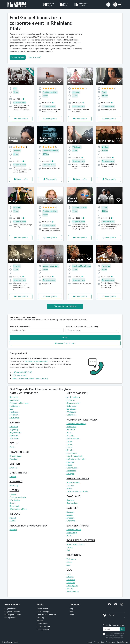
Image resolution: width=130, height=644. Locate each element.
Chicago (70, 577)
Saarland (70, 500)
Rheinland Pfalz (73, 483)
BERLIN (14, 443)
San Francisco (73, 591)
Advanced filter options (65, 343)
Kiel (68, 550)
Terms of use (110, 642)
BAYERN (15, 423)
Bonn (69, 433)
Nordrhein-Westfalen (76, 424)
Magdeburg (72, 533)
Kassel (13, 503)
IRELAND (15, 514)
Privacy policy (99, 642)
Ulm (11, 409)
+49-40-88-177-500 (22, 372)
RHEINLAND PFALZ (78, 479)
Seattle (70, 589)
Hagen (69, 441)
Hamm (69, 444)
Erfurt (69, 562)
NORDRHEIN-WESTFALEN (82, 420)
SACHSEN (73, 508)
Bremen (13, 468)
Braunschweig (73, 403)
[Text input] (111, 629)
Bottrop (70, 435)
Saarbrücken (72, 503)
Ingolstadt (14, 435)
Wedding (40, 618)
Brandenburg (15, 456)
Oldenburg (71, 406)
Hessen (13, 494)
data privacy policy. (116, 638)
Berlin (12, 447)
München (14, 427)
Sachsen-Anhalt (74, 530)
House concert (42, 609)
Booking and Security (13, 615)
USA (69, 570)
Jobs (71, 612)
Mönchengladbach (75, 456)
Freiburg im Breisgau (19, 403)
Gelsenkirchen (73, 438)
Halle (69, 536)
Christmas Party (43, 630)
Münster (70, 462)
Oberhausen (72, 468)
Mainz (69, 488)
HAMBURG (16, 482)
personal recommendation (36, 361)
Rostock (13, 530)
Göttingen (71, 415)
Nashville (71, 583)
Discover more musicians (65, 306)
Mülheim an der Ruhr (76, 459)
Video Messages (43, 612)
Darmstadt (14, 506)
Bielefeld (71, 430)
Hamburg (14, 486)
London (13, 477)
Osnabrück (71, 409)
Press (72, 615)
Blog (71, 609)
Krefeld (70, 450)
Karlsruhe (14, 397)
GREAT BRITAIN (19, 473)
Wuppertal (71, 427)
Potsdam (14, 459)
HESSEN (15, 490)
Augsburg (14, 430)
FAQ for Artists (10, 609)
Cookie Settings (122, 642)
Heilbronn (14, 412)
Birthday (40, 621)
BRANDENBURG (19, 452)
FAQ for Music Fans (12, 612)
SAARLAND (73, 496)
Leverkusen (72, 453)
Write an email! (19, 375)
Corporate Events (44, 627)
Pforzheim (14, 415)
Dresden (70, 518)
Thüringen (71, 559)
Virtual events (42, 624)
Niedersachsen (73, 397)
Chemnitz (71, 521)
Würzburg (14, 438)
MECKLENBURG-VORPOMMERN (29, 526)
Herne (69, 447)
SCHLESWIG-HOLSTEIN (81, 540)
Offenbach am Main (18, 509)
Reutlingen (15, 418)
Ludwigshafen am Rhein (77, 491)
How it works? (34, 57)
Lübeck (70, 547)
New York (71, 580)
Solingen (70, 474)
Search (65, 337)
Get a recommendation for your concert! (30, 378)
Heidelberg (15, 406)
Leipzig (70, 515)
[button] (117, 5)
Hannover (71, 400)
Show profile (22, 119)
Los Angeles (72, 586)
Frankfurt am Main (18, 497)
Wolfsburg (71, 412)
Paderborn (71, 471)
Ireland (13, 518)
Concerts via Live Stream (46, 615)
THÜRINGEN (74, 555)
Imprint (89, 642)
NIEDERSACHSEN (77, 393)
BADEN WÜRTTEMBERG (24, 393)
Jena (68, 565)
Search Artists (18, 57)
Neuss (69, 465)
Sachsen (70, 512)
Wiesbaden (15, 500)
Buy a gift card (10, 618)
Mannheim (14, 400)
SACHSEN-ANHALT (78, 526)
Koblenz (70, 486)
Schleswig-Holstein (75, 544)
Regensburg (15, 433)
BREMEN (15, 464)
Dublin (13, 521)
